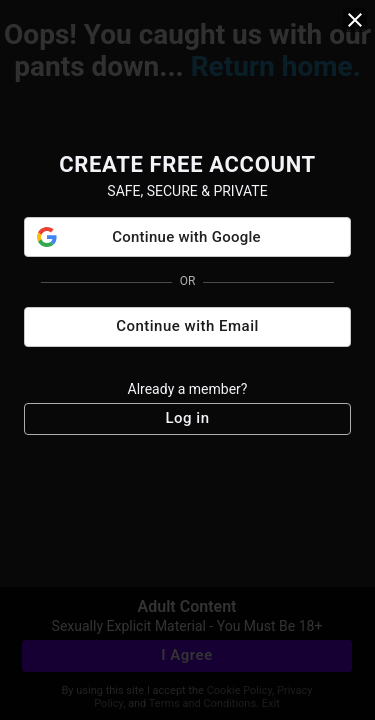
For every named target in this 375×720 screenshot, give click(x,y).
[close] (355, 20)
